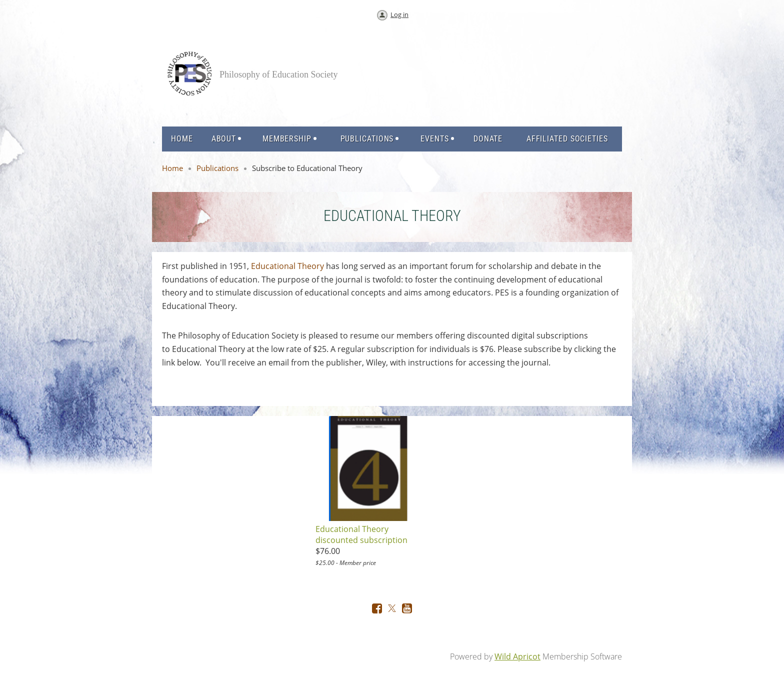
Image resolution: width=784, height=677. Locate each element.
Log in (399, 14)
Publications (217, 168)
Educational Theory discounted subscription (361, 534)
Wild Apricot (517, 656)
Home (172, 168)
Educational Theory (287, 266)
